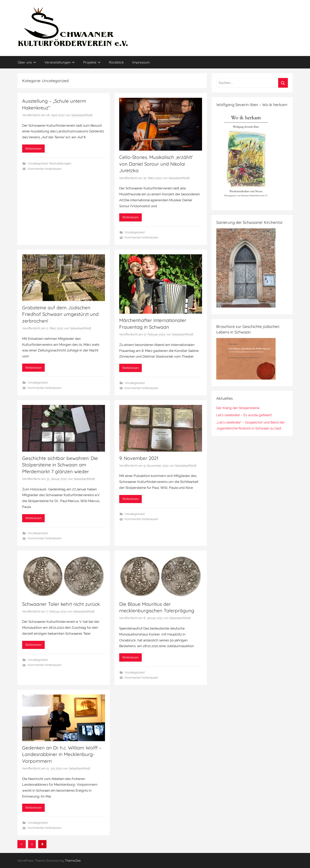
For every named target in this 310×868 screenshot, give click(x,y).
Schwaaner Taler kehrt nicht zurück (61, 604)
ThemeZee (73, 860)
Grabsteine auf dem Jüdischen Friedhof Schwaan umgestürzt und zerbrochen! (60, 314)
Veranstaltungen (60, 62)
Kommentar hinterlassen (45, 169)
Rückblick (116, 62)
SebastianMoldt (82, 115)
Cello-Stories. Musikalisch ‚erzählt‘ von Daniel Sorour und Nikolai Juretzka (156, 164)
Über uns (27, 62)
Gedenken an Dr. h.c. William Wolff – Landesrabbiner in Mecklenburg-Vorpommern (62, 754)
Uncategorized (38, 163)
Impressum (141, 62)
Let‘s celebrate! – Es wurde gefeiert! (244, 415)
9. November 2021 (139, 458)
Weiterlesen (33, 149)
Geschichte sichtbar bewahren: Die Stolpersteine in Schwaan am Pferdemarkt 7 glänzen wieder (60, 465)
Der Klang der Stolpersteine (238, 408)
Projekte (92, 62)
